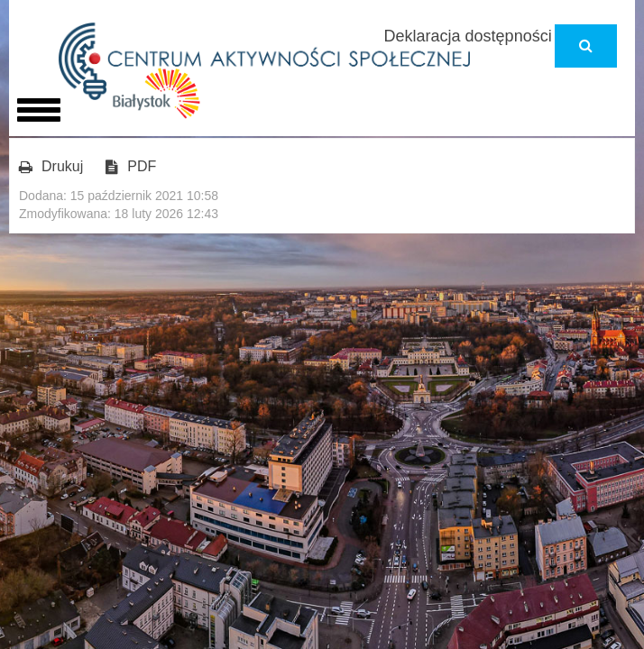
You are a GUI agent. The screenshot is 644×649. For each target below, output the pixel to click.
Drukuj (51, 167)
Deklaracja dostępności (468, 36)
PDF (131, 167)
